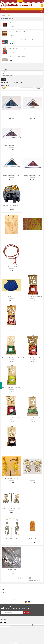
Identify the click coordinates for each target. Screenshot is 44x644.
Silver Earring (32, 478)
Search (8, 16)
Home (4, 16)
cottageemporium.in (21, 600)
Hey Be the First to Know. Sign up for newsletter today (17, 609)
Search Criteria (4, 69)
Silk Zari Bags (11, 297)
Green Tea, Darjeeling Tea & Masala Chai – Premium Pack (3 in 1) (23, 40)
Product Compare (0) (5, 85)
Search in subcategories (7, 76)
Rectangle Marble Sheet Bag (11, 236)
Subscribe (27, 613)
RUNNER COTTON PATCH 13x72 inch (17, 48)
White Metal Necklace (11, 569)
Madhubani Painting (13, 23)
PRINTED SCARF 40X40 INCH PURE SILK (11, 115)
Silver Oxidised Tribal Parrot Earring (11, 539)
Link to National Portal (19, 602)
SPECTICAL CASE (33, 539)
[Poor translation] (5, 623)
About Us (20, 1)
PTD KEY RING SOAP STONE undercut (11, 206)
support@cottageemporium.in (9, 1)
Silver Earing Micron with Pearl (11, 478)
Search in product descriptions (8, 77)
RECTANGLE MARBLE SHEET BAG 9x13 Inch (33, 236)
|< (3, 578)
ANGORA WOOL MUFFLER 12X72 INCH (17, 57)
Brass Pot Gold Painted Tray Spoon (17, 31)
